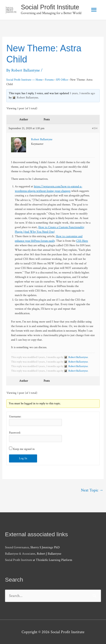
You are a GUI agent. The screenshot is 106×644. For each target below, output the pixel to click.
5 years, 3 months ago (82, 93)
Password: (15, 433)
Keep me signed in (24, 449)
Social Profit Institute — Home (24, 80)
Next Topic (92, 490)
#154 (95, 128)
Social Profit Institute (50, 7)
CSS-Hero (82, 241)
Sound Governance (17, 547)
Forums (49, 80)
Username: (15, 417)
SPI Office (62, 80)
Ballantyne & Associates (20, 554)
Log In (23, 458)
